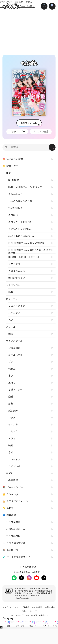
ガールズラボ (15, 355)
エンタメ (11, 418)
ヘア (11, 320)
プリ (11, 362)
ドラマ (12, 439)
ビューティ (34, 624)
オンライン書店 (41, 132)
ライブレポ (14, 467)
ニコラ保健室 (13, 522)
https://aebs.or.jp (22, 598)
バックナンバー (17, 132)
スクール (46, 624)
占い (11, 376)
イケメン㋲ (14, 264)
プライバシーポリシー (11, 607)
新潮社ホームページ (29, 611)
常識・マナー (15, 390)
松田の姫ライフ (17, 278)
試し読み (13, 411)
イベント (13, 425)
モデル (10, 473)
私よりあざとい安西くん (21, 236)
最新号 (8, 508)
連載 (9, 624)
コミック (13, 432)
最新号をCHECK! (29, 123)
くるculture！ (16, 194)
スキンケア (14, 313)
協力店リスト (12, 550)
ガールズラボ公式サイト (18, 557)
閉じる (1, 627)
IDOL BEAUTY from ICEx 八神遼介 (26, 243)
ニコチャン (14, 460)
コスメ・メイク (17, 306)
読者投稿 (9, 515)
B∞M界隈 (14, 180)
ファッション (21, 624)
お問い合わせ (50, 607)
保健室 (12, 369)
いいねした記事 (13, 159)
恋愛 (11, 397)
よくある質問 (37, 607)
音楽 (11, 453)
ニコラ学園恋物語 (14, 543)
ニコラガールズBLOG (20, 222)
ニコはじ (13, 215)
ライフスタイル (14, 341)
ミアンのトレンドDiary (20, 229)
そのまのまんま (17, 271)
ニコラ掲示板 (13, 536)
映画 (11, 446)
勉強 (11, 334)
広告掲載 (26, 607)
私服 (11, 292)
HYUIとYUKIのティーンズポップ (25, 187)
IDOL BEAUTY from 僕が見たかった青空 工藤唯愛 (31, 251)
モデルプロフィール (15, 501)
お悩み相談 (14, 348)
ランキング (10, 494)
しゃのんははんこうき (20, 201)
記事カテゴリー (13, 166)
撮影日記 (13, 480)
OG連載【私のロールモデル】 (24, 257)
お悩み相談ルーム (16, 529)
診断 (11, 404)
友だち (12, 383)
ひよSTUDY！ (16, 208)
